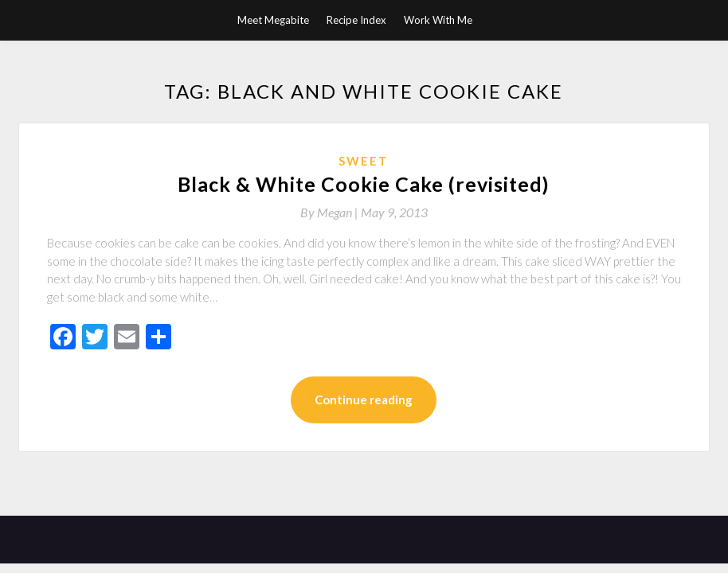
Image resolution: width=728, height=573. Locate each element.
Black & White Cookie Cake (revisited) (364, 184)
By (331, 212)
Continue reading (364, 400)
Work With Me (438, 20)
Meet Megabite (273, 20)
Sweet (364, 161)
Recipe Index (356, 20)
